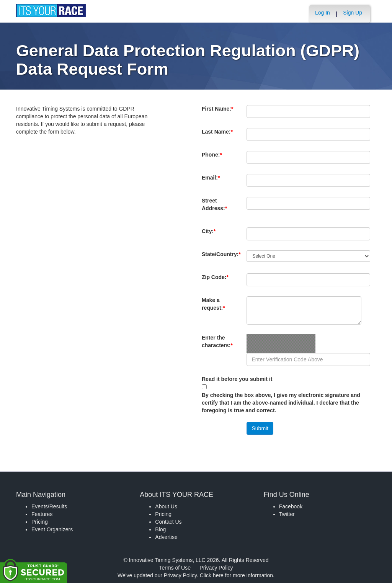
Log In (323, 13)
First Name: (217, 113)
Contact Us (168, 522)
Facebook (291, 506)
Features (42, 514)
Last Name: (217, 136)
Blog (160, 529)
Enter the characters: (217, 345)
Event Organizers (52, 529)
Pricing (40, 522)
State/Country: (221, 258)
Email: (212, 181)
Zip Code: (217, 281)
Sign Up (353, 13)
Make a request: (213, 304)
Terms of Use (175, 568)
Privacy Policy (216, 568)
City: (212, 235)
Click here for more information (236, 575)
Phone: (213, 158)
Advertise (166, 537)
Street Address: (216, 208)
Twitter (287, 514)
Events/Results (49, 506)
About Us (166, 506)
